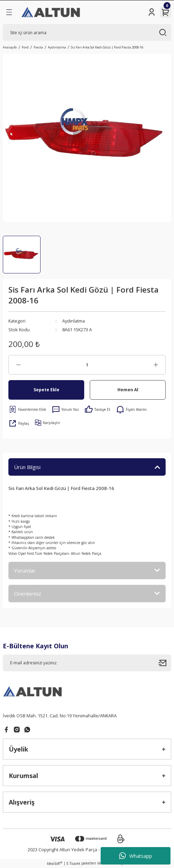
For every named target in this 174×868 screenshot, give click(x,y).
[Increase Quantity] (156, 365)
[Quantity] (87, 365)
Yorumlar (25, 571)
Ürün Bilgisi (27, 467)
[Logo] (51, 12)
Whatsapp (136, 856)
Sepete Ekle (46, 390)
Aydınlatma (74, 321)
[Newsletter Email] (87, 663)
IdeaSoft (55, 863)
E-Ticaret (73, 863)
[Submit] (165, 663)
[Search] (87, 32)
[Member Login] (152, 12)
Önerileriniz (28, 594)
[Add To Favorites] (27, 409)
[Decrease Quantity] (18, 365)
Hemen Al (128, 390)
